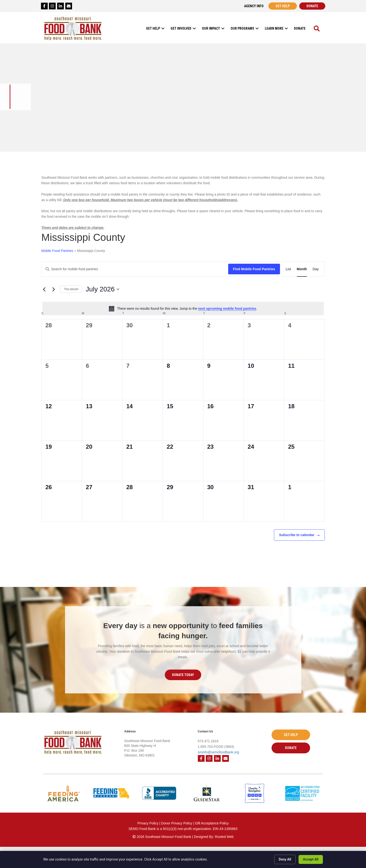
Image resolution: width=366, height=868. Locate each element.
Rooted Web (224, 837)
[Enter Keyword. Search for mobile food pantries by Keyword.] (135, 269)
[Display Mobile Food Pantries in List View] (288, 269)
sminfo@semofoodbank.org (218, 752)
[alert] (183, 309)
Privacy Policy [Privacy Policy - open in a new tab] (148, 823)
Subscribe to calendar (297, 535)
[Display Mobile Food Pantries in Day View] (316, 269)
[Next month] (54, 289)
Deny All (285, 859)
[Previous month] (44, 289)
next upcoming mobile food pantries (227, 309)
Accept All (311, 859)
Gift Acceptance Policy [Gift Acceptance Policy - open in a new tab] (212, 823)
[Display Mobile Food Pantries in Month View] (302, 269)
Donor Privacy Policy (177, 823)
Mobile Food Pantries (57, 251)
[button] (163, 28)
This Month (71, 289)
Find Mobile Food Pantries (254, 269)
